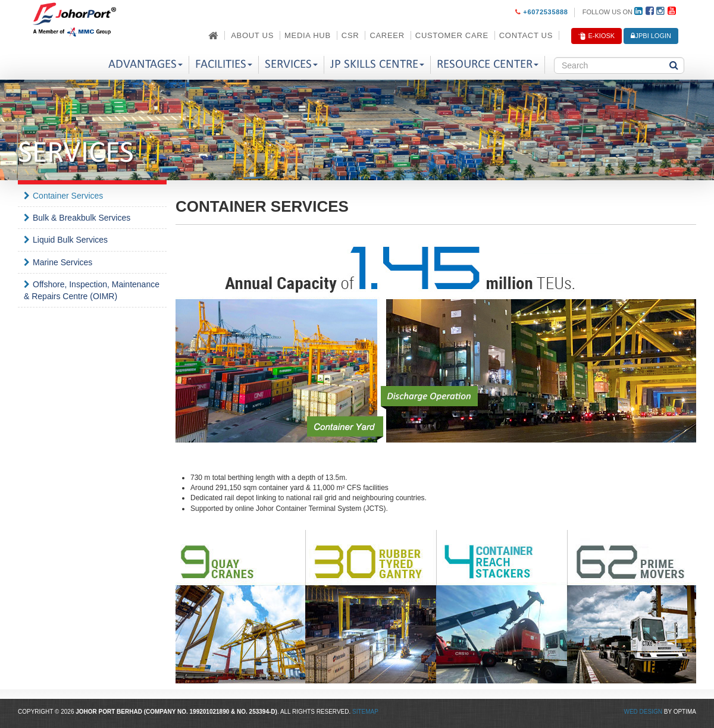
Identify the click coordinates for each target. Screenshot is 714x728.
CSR (350, 35)
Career (387, 35)
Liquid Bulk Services (70, 240)
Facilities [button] (224, 65)
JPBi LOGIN (651, 36)
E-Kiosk (596, 36)
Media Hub (308, 35)
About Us (252, 35)
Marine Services (62, 262)
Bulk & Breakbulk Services (82, 218)
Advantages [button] (145, 65)
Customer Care (452, 35)
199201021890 (210, 712)
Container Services (68, 196)
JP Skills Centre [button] (377, 65)
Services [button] (291, 65)
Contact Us (526, 35)
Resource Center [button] (488, 65)
